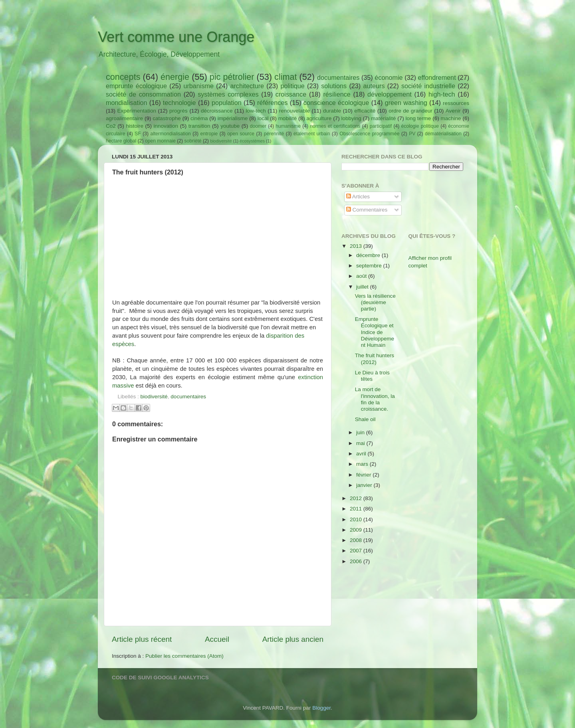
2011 (357, 509)
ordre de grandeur (410, 111)
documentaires (338, 77)
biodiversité (221, 141)
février (364, 475)
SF (138, 134)
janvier (365, 485)
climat (286, 77)
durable (332, 111)
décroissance (217, 111)
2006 (357, 561)
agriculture (319, 118)
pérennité (274, 134)
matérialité (383, 118)
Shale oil (365, 419)
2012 (357, 498)
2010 (357, 519)
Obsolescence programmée (369, 134)
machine (451, 118)
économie (389, 77)
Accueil (217, 639)
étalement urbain (312, 134)
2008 (357, 540)
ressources (456, 103)
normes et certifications (335, 126)
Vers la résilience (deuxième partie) (375, 302)
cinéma (199, 118)
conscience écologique (336, 103)
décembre (369, 255)
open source (241, 134)
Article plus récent (142, 639)
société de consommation (143, 94)
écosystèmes (252, 141)
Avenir (453, 111)
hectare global (121, 141)
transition (199, 126)
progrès (178, 111)
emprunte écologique (136, 86)
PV (412, 134)
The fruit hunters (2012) (375, 359)
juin (361, 432)
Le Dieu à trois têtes (372, 376)
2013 (357, 246)
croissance (291, 94)
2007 (357, 551)
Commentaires (367, 210)
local (263, 118)
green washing (406, 103)
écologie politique (420, 126)
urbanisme (198, 86)
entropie (209, 134)
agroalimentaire (124, 118)
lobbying (351, 118)
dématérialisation (443, 134)
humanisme (288, 126)
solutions (334, 86)
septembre (370, 266)
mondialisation (126, 103)
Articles (358, 197)
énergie (175, 77)
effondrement (437, 77)
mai (361, 443)
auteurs (374, 86)
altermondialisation (171, 134)
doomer (258, 126)
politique (292, 86)
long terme (418, 118)
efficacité (365, 111)
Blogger (321, 708)
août (362, 276)
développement (390, 94)
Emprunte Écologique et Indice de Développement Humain (375, 332)
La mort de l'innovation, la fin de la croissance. (375, 399)
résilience (337, 94)
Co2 (111, 126)
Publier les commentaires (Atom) (184, 656)
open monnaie (160, 141)
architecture (247, 86)
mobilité (288, 118)
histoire (135, 126)
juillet (363, 287)
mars (363, 464)
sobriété (193, 141)
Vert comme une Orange (176, 37)
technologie (179, 103)
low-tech (256, 111)
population (227, 103)
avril (362, 454)
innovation (166, 126)
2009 (357, 530)
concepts (123, 77)
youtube (230, 126)
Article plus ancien (293, 639)
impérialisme (233, 118)
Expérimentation (137, 111)
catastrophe (167, 118)
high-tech (442, 94)
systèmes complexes (228, 94)
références (272, 103)
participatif (381, 126)
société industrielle (428, 86)
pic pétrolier (232, 77)
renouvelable (294, 111)
